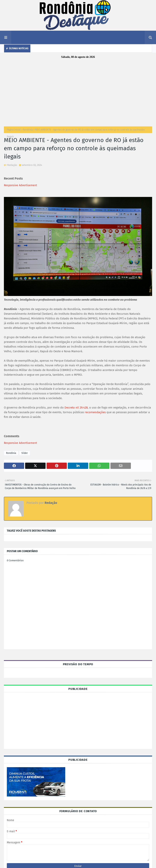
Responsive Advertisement (20, 185)
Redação (12, 165)
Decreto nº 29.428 (76, 408)
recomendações (95, 412)
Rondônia (28, 130)
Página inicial (14, 130)
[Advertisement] (78, 91)
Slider (25, 453)
